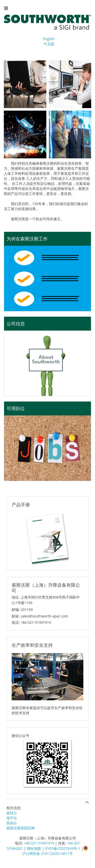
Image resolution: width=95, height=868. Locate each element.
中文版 (49, 44)
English (49, 39)
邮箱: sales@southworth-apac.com (40, 616)
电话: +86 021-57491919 (31, 622)
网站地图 (34, 848)
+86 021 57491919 (39, 843)
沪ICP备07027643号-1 (63, 848)
